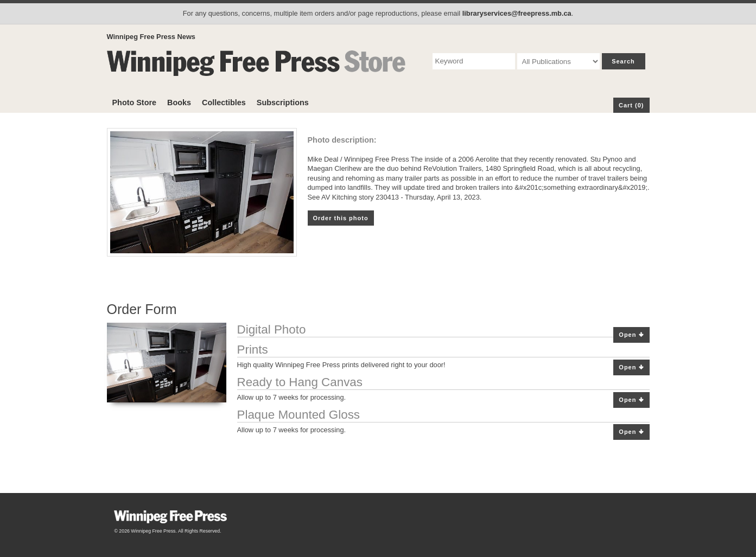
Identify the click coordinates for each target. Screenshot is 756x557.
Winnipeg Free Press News (151, 37)
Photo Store (135, 103)
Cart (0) (631, 105)
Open (631, 335)
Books (179, 103)
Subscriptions (283, 103)
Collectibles (224, 103)
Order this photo (341, 218)
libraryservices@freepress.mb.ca (517, 13)
